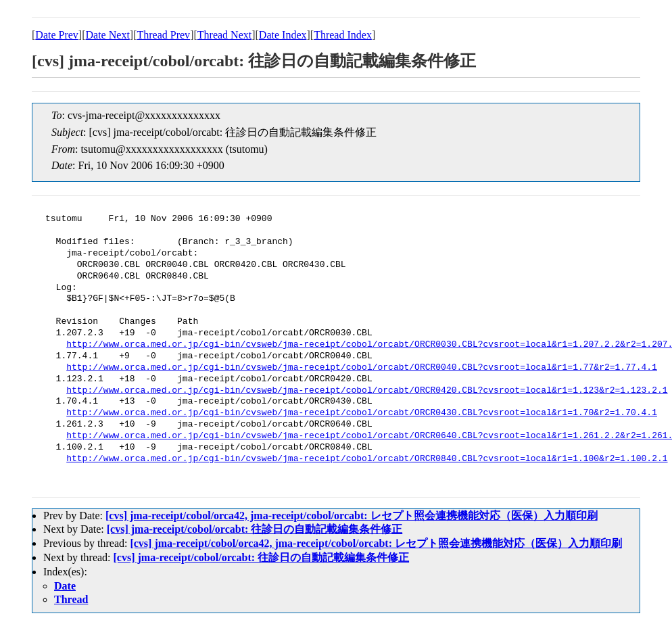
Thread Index (343, 35)
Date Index (283, 35)
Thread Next (224, 35)
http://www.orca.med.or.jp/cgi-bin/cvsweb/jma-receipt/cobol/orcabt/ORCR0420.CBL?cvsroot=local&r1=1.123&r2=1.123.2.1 (367, 391)
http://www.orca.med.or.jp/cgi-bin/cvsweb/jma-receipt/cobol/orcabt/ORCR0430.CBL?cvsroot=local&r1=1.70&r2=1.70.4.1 (362, 413)
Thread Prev (163, 35)
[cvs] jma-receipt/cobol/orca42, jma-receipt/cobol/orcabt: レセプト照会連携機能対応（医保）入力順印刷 (352, 516)
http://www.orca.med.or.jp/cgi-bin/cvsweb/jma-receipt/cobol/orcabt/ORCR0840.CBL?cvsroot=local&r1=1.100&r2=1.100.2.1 (367, 459)
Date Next (108, 35)
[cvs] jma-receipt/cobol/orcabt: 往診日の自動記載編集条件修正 (255, 529)
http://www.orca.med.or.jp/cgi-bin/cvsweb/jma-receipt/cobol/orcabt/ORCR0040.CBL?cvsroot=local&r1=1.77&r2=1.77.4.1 (362, 368)
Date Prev (57, 35)
